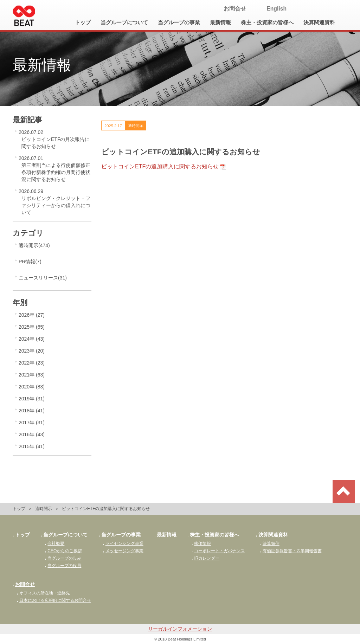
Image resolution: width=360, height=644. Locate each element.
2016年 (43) (32, 434)
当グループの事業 (179, 22)
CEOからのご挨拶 (63, 551)
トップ (83, 22)
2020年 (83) (32, 387)
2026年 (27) (32, 315)
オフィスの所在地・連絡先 (43, 593)
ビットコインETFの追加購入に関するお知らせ (160, 166)
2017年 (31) (32, 423)
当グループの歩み (63, 558)
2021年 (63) (32, 375)
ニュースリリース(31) (43, 278)
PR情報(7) (30, 262)
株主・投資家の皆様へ (267, 22)
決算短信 (270, 543)
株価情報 (201, 543)
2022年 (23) (32, 363)
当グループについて (124, 22)
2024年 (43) (32, 339)
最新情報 (220, 22)
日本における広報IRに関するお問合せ (54, 600)
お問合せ (235, 9)
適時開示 (44, 509)
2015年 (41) (32, 446)
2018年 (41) (32, 411)
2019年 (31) (32, 399)
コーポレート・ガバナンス (218, 551)
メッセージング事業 (123, 551)
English (277, 9)
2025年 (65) (32, 327)
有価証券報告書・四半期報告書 (291, 551)
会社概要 (55, 543)
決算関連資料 (319, 22)
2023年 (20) (32, 351)
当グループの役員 (63, 566)
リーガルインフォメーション (180, 629)
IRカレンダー (205, 558)
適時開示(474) (34, 245)
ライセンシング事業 (123, 543)
